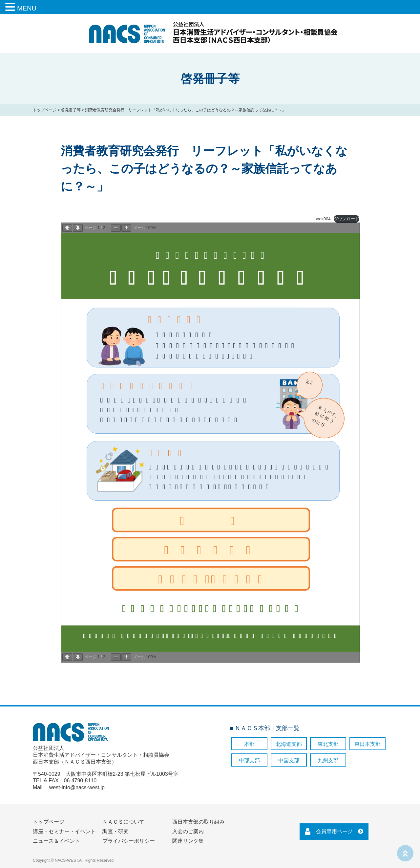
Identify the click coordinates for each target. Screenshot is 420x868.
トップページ (45, 110)
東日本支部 (367, 744)
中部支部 (249, 760)
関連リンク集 (188, 841)
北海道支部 (289, 744)
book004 (322, 219)
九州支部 (328, 760)
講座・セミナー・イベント (64, 831)
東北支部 (328, 744)
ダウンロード (346, 219)
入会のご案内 (188, 831)
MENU (27, 8)
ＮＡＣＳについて (123, 822)
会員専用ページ (334, 831)
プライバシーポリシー (129, 841)
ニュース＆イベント (56, 841)
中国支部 (289, 760)
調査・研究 (115, 831)
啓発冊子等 (71, 110)
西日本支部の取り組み (199, 822)
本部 (249, 744)
